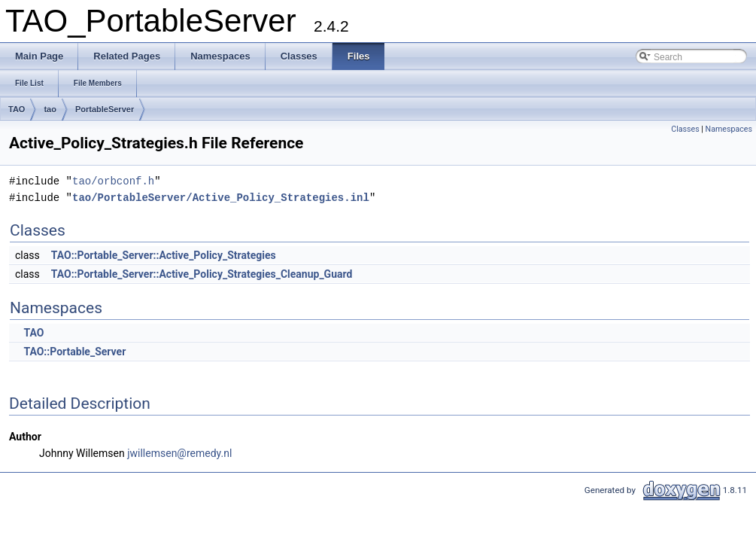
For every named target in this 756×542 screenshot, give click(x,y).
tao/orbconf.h (113, 181)
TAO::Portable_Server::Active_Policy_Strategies (164, 255)
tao (50, 109)
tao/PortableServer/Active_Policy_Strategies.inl (221, 198)
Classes (685, 129)
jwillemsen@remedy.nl (179, 453)
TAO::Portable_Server (74, 352)
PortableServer (105, 109)
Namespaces (729, 129)
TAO (17, 109)
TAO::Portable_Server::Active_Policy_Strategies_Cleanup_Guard (202, 274)
